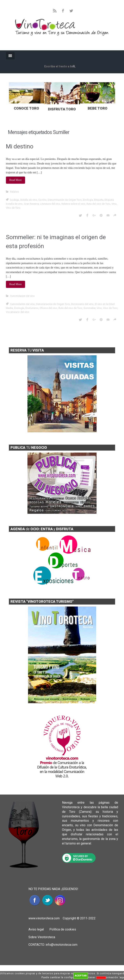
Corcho (42, 200)
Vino (114, 204)
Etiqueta (99, 200)
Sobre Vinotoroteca (42, 937)
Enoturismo (32, 308)
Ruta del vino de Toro (98, 204)
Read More (16, 180)
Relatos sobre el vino (73, 204)
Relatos (14, 192)
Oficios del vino (48, 308)
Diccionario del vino (82, 304)
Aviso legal (36, 929)
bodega (15, 200)
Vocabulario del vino (18, 312)
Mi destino (20, 146)
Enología (88, 200)
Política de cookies (62, 929)
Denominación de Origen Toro (65, 200)
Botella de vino (29, 200)
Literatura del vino (50, 204)
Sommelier (90, 308)
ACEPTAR (81, 976)
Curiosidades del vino (22, 296)
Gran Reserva (31, 204)
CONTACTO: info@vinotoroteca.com (53, 945)
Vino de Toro (13, 208)
